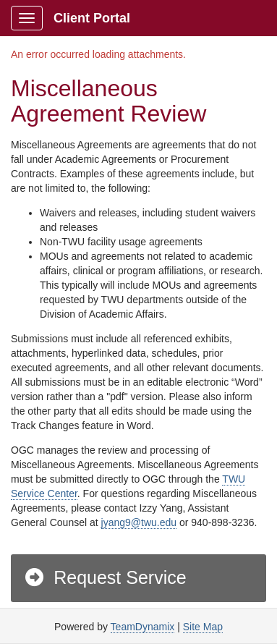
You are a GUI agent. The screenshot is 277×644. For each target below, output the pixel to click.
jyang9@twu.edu (139, 522)
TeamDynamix (143, 627)
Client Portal (92, 18)
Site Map (203, 627)
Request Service (105, 577)
